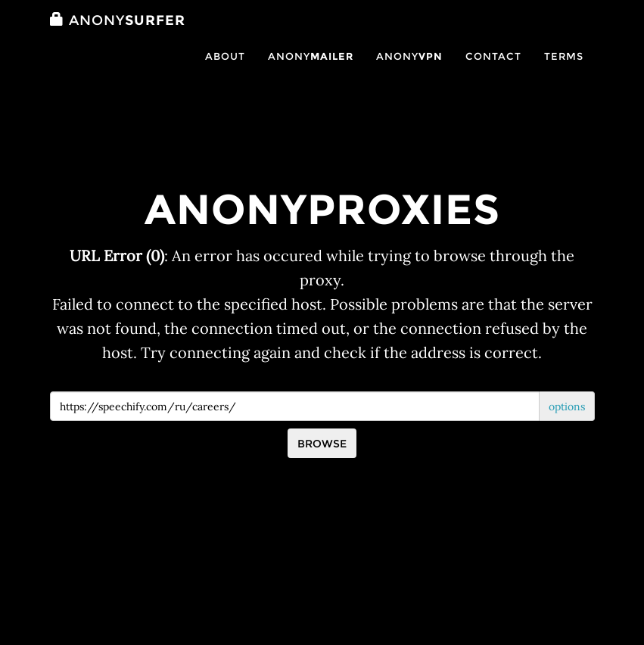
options (567, 407)
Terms (564, 72)
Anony (311, 72)
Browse (322, 444)
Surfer (118, 36)
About (225, 72)
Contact (493, 72)
